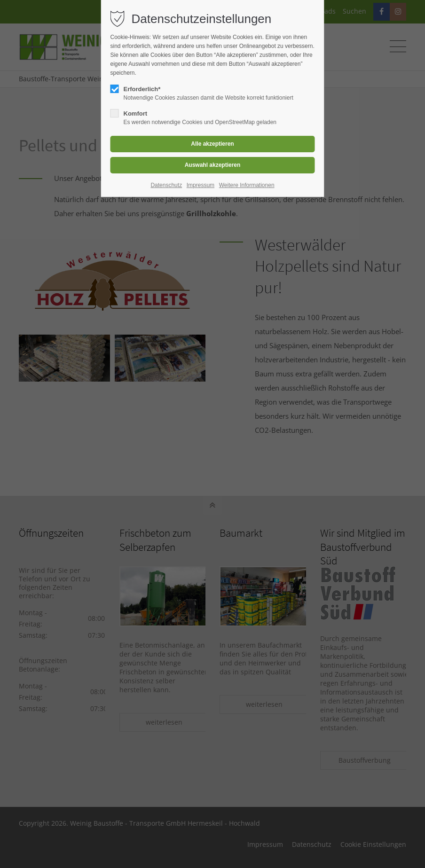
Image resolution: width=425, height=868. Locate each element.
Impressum (201, 185)
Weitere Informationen (247, 185)
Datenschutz (166, 185)
